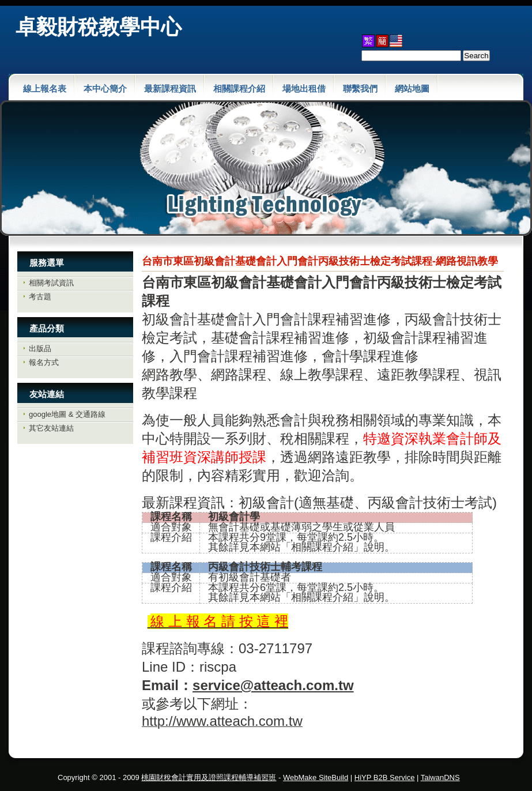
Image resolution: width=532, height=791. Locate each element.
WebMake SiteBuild (316, 777)
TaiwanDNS (440, 777)
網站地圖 (412, 88)
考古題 (40, 297)
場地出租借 (304, 88)
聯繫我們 (360, 88)
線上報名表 (45, 88)
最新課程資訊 (170, 88)
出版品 (40, 349)
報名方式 (44, 362)
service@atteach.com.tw (273, 685)
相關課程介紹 (239, 88)
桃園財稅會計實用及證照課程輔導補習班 (209, 777)
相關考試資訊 (51, 283)
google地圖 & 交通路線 (67, 414)
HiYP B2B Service (385, 777)
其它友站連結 (51, 428)
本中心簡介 (105, 88)
